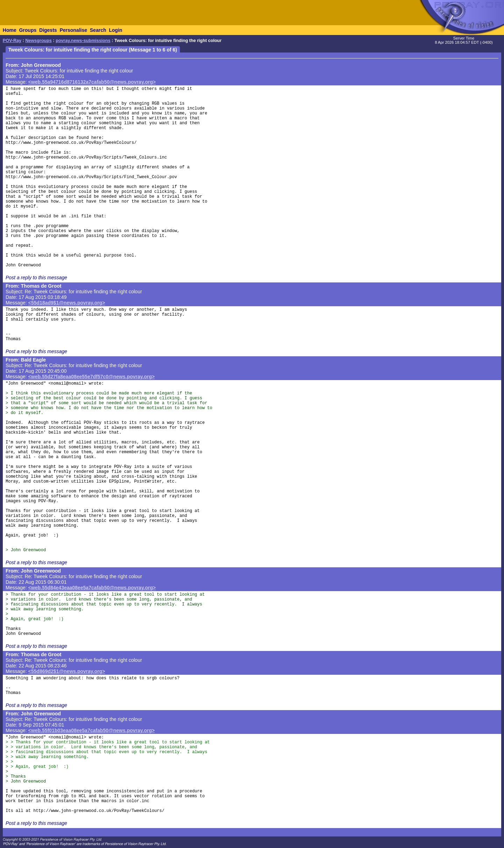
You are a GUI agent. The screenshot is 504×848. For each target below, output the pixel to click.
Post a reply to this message (36, 278)
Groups (28, 30)
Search (98, 30)
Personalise (73, 30)
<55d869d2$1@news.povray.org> (67, 671)
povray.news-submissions (83, 41)
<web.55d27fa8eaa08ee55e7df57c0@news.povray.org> (92, 377)
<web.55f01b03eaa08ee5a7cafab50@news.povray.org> (92, 730)
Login (115, 30)
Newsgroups (38, 41)
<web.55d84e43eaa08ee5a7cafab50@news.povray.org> (92, 588)
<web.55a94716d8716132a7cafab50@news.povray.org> (92, 82)
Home (10, 30)
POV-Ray (12, 41)
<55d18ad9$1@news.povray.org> (67, 303)
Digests (48, 30)
